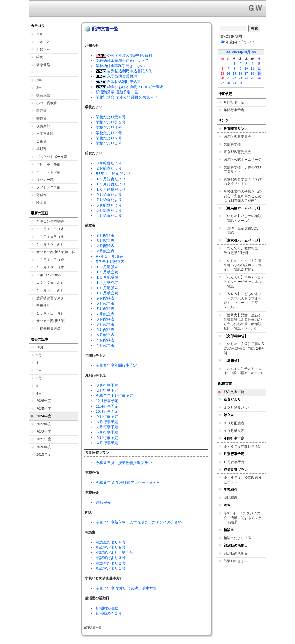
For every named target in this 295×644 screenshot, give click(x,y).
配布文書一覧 (234, 392)
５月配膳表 (105, 330)
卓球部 (41, 149)
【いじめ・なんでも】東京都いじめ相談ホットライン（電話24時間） (243, 265)
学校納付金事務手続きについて (122, 61)
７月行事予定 (107, 427)
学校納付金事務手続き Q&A (120, 66)
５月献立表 (105, 335)
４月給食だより (109, 216)
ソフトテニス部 (48, 187)
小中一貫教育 (47, 103)
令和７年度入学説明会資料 (124, 55)
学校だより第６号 (111, 117)
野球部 (41, 195)
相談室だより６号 (111, 542)
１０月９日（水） (50, 283)
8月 (39, 363)
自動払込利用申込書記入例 (124, 71)
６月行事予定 (107, 432)
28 (228, 83)
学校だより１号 (109, 143)
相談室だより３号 (111, 558)
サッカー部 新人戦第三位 (56, 252)
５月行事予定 (107, 438)
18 (252, 74)
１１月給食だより (111, 184)
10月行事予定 (107, 411)
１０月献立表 (107, 293)
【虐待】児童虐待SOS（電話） (241, 231)
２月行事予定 (107, 390)
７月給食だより (109, 200)
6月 (39, 378)
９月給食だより (109, 195)
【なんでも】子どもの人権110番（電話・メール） (244, 371)
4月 (39, 393)
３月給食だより (109, 163)
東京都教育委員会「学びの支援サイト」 (243, 182)
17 (246, 74)
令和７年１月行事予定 (114, 396)
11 (252, 69)
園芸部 (41, 111)
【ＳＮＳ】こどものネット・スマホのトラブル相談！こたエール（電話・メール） (243, 301)
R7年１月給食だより (113, 174)
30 (240, 83)
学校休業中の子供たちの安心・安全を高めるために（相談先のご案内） (243, 196)
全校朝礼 (43, 306)
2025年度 (44, 409)
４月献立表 (105, 345)
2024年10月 (241, 52)
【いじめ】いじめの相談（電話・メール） (243, 218)
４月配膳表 (105, 340)
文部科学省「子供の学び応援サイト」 (243, 170)
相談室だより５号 (111, 547)
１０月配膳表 (107, 288)
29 (234, 83)
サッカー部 (45, 180)
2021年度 (44, 439)
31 (246, 83)
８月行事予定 (107, 422)
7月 (39, 370)
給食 (40, 57)
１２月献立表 (107, 272)
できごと (43, 42)
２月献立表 (105, 251)
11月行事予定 (107, 406)
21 (228, 78)
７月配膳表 (105, 309)
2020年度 (44, 447)
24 (246, 78)
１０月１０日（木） (52, 267)
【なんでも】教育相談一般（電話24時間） (243, 251)
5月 (39, 386)
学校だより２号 (109, 138)
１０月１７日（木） (52, 229)
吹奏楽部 (43, 126)
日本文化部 (45, 134)
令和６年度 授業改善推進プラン (124, 463)
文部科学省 (232, 144)
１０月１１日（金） (52, 260)
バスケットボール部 (52, 157)
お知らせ (43, 50)
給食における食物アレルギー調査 (129, 87)
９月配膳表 (105, 298)
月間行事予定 (234, 102)
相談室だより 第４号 (114, 553)
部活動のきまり (109, 613)
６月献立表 (105, 324)
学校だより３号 (109, 133)
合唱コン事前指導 (50, 221)
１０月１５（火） (50, 244)
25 (252, 78)
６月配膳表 (105, 319)
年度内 (229, 42)
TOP (40, 34)
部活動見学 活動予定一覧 (117, 92)
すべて (247, 42)
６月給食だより (109, 205)
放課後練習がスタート (54, 298)
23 (240, 78)
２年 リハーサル (49, 275)
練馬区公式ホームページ (243, 160)
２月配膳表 (105, 246)
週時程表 (103, 502)
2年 (39, 80)
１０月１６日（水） (52, 237)
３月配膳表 (105, 235)
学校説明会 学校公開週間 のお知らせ (127, 97)
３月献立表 (105, 241)
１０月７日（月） (50, 313)
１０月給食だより (111, 189)
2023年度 (44, 424)
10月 (40, 347)
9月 (39, 355)
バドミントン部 (48, 172)
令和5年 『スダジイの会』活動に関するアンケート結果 (243, 518)
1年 (39, 72)
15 (234, 74)
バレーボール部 (48, 164)
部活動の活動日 (109, 608)
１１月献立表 (107, 283)
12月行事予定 (107, 401)
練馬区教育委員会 (237, 137)
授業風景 (43, 95)
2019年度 (44, 454)
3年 (39, 88)
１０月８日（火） (50, 290)
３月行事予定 (107, 385)
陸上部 (41, 202)
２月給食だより (109, 168)
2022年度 (44, 432)
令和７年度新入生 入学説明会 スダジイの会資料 (139, 522)
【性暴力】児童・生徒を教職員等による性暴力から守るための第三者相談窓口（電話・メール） (243, 322)
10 (246, 69)
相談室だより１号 (111, 568)
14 (228, 74)
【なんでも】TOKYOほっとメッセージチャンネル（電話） (243, 282)
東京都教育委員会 (237, 152)
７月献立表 (105, 314)
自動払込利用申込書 (118, 82)
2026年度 (44, 401)
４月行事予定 (107, 443)
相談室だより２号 (111, 563)
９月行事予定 (107, 417)
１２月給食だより (111, 179)
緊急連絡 (43, 65)
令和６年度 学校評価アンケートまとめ (128, 483)
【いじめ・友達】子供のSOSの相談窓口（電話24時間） (244, 348)
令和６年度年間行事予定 (116, 365)
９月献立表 (105, 303)
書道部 (41, 118)
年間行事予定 (234, 110)
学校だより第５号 (111, 122)
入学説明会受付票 (116, 76)
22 (234, 78)
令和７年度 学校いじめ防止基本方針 (126, 588)
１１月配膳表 (107, 277)
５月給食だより (109, 210)
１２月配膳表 (107, 267)
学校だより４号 (109, 127)
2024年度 (44, 416)
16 (240, 74)
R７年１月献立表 (110, 262)
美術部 (41, 141)
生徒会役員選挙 (48, 329)
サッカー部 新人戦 (51, 321)
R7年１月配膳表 (109, 256)
